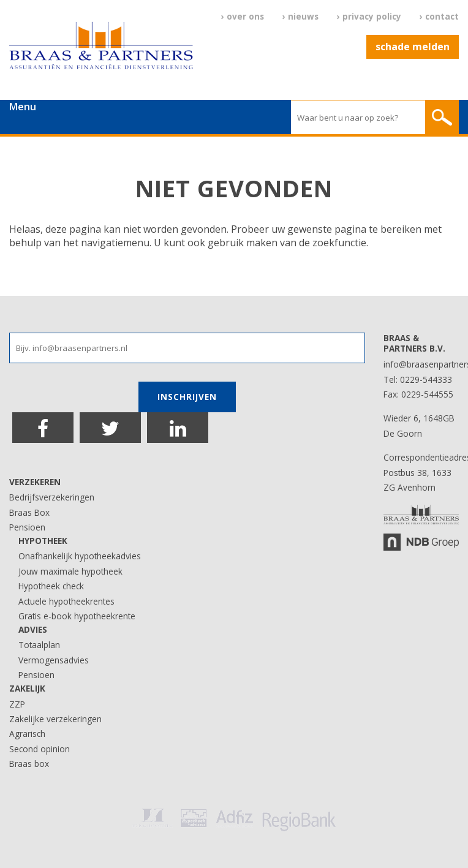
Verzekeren (35, 482)
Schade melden (413, 47)
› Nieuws (300, 16)
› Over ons (243, 16)
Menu (23, 107)
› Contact (439, 16)
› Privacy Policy (369, 16)
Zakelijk (27, 688)
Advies (33, 629)
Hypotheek (43, 541)
